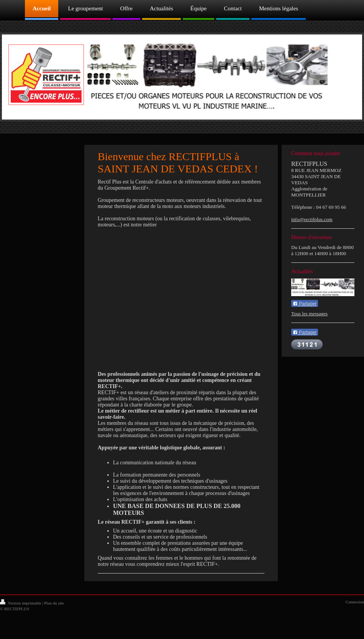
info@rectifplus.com (312, 219)
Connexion (355, 602)
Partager (305, 304)
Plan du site (54, 603)
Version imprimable (21, 603)
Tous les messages (309, 314)
